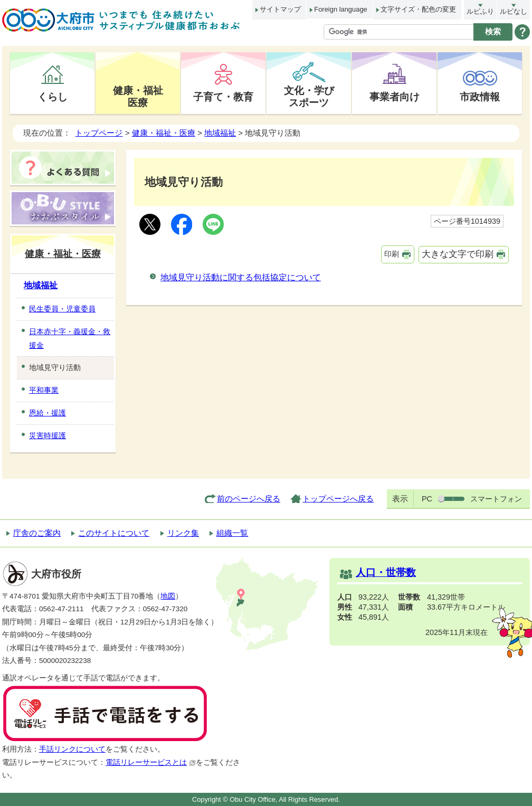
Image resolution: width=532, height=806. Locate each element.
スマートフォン (496, 499)
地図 (168, 596)
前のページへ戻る (249, 499)
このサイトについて (114, 533)
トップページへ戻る (338, 499)
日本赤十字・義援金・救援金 (70, 338)
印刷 (392, 254)
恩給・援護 (47, 413)
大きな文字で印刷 (458, 254)
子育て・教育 (223, 97)
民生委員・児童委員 (62, 309)
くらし (53, 97)
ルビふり (480, 11)
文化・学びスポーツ (309, 96)
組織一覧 (232, 533)
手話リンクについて (72, 749)
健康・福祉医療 (138, 96)
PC (427, 499)
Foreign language (340, 9)
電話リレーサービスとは (151, 762)
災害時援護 (47, 435)
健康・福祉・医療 (164, 133)
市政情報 (480, 97)
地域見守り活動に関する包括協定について (241, 277)
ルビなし (514, 11)
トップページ (99, 133)
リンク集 (183, 533)
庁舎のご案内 (37, 533)
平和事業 (44, 390)
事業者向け (395, 97)
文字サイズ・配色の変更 (418, 9)
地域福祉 (220, 133)
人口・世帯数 (386, 572)
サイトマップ (280, 9)
